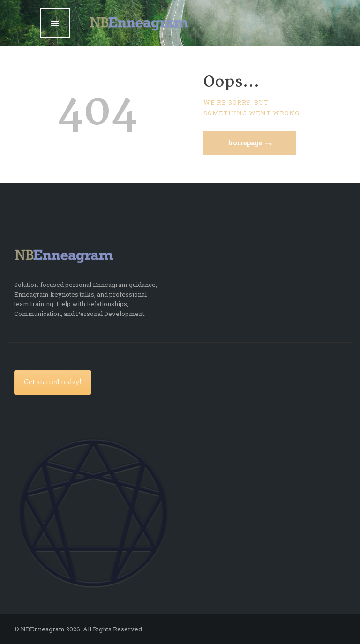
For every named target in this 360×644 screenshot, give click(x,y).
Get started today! (53, 382)
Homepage (245, 143)
